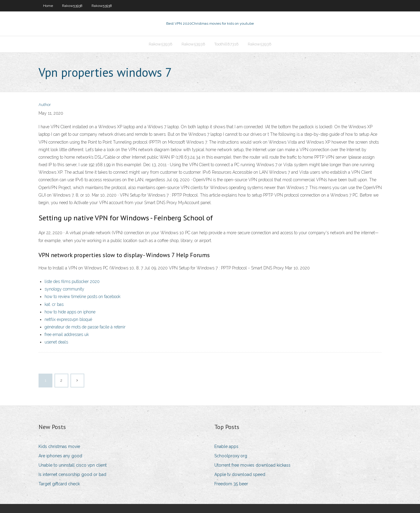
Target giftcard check (59, 484)
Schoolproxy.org (231, 456)
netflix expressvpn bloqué (68, 319)
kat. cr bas (54, 304)
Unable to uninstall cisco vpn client (73, 465)
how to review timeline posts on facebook (82, 297)
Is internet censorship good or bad (72, 474)
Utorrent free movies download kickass (252, 465)
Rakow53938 (72, 6)
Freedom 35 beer (231, 484)
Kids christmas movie (59, 446)
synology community (64, 289)
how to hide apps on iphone (70, 312)
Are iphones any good (60, 456)
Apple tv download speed (240, 474)
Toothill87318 (227, 44)
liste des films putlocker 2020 (72, 281)
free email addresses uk (67, 334)
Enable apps (226, 446)
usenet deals (56, 342)
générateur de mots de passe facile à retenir (85, 327)
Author (45, 105)
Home (48, 6)
